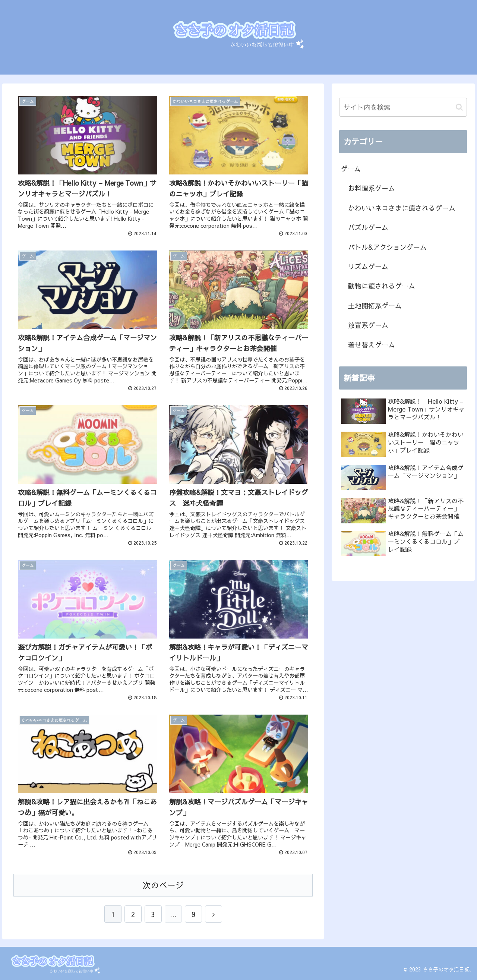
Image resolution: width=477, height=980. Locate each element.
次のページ (163, 885)
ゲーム (351, 169)
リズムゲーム (368, 266)
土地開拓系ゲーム (375, 305)
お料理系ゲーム (372, 188)
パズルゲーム (368, 227)
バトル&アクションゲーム (387, 247)
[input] (403, 107)
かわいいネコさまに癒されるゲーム (402, 208)
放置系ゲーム (368, 325)
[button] (459, 107)
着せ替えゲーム (372, 345)
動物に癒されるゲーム (382, 286)
